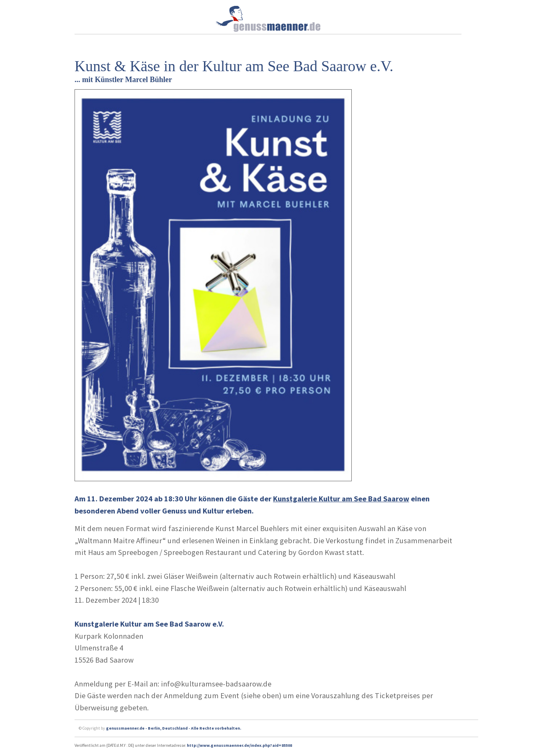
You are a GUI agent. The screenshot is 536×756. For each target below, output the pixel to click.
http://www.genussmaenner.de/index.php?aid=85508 (239, 745)
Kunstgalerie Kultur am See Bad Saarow (341, 499)
